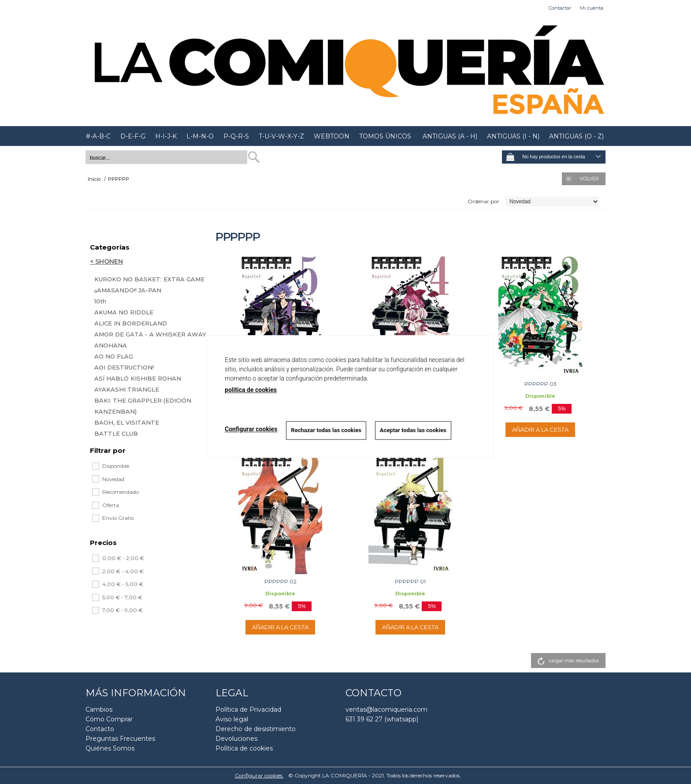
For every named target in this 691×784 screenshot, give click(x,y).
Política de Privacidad (248, 709)
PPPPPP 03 (541, 384)
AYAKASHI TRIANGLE (127, 389)
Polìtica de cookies (244, 748)
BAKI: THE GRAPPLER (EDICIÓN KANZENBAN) (143, 406)
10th (100, 301)
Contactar (560, 8)
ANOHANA (111, 345)
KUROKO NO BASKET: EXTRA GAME (149, 279)
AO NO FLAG (114, 356)
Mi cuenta (592, 8)
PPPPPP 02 (280, 581)
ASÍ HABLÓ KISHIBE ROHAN (138, 378)
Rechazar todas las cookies (326, 430)
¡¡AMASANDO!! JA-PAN (128, 290)
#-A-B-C (98, 136)
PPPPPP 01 (410, 581)
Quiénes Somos (110, 748)
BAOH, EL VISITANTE (127, 422)
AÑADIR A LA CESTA (540, 429)
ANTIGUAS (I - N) (513, 136)
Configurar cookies (259, 775)
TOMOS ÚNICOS (385, 136)
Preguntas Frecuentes (120, 739)
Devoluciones (236, 739)
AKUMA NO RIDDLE (124, 312)
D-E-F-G (133, 136)
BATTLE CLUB (116, 433)
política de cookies (251, 390)
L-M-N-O (200, 136)
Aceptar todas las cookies (413, 430)
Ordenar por (483, 201)
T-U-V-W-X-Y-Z (281, 136)
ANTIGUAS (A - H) (449, 136)
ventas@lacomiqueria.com (386, 709)
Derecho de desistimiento (256, 729)
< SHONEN (106, 261)
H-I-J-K (166, 136)
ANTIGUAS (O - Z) (576, 136)
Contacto (100, 729)
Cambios (99, 709)
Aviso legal (232, 719)
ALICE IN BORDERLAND (131, 323)
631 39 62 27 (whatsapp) (382, 719)
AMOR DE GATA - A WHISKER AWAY (150, 334)
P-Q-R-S (236, 136)
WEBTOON (332, 136)
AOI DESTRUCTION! (124, 367)
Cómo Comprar (109, 719)
